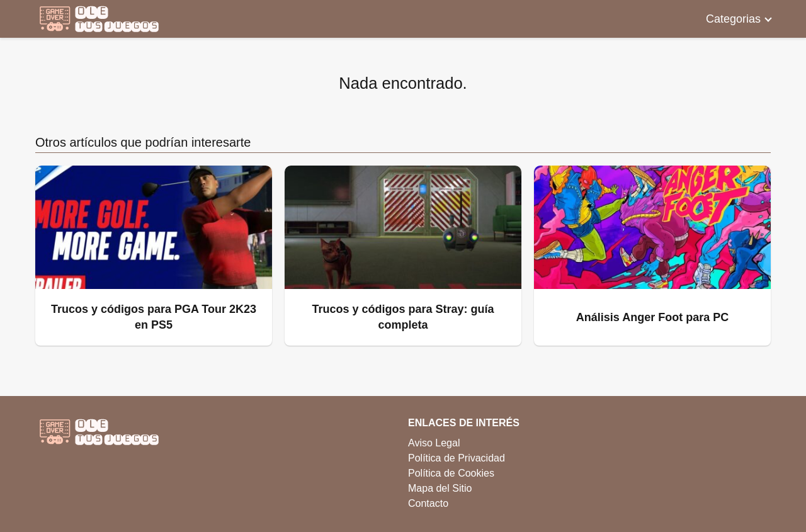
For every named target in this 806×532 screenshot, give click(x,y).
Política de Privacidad (457, 458)
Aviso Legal (434, 443)
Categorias (733, 19)
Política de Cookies (451, 473)
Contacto (428, 503)
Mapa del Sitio (440, 488)
